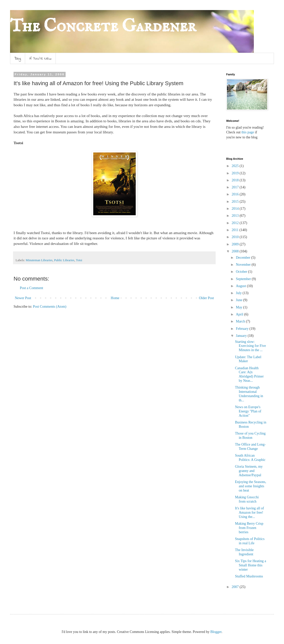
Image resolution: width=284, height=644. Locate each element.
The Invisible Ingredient (244, 552)
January (242, 336)
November (244, 265)
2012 (236, 223)
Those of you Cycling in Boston (250, 436)
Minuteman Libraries (39, 260)
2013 (236, 216)
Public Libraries (64, 260)
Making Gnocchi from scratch (247, 499)
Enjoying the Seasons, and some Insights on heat (251, 486)
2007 (236, 587)
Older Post (207, 298)
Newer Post (23, 298)
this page (247, 132)
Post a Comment (32, 288)
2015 (236, 202)
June (239, 300)
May (239, 307)
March (241, 321)
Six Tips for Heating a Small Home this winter (251, 565)
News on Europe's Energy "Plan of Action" (248, 411)
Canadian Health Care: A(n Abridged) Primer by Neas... (249, 374)
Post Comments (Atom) (50, 307)
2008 (236, 251)
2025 (236, 166)
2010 (236, 237)
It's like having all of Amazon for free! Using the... (249, 513)
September (244, 279)
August (241, 286)
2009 (236, 244)
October (242, 272)
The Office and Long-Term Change (250, 447)
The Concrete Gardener (103, 27)
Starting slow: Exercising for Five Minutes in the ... (250, 346)
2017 (236, 187)
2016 (236, 194)
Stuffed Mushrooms (249, 576)
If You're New (40, 59)
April (240, 314)
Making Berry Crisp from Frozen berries (249, 528)
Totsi (79, 260)
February (243, 329)
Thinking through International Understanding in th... (249, 394)
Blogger (216, 632)
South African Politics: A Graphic (250, 458)
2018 (236, 180)
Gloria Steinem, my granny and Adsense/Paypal (249, 471)
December (243, 258)
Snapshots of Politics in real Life (250, 541)
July (239, 293)
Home (115, 298)
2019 (236, 173)
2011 (236, 230)
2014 (236, 209)
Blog (18, 59)
